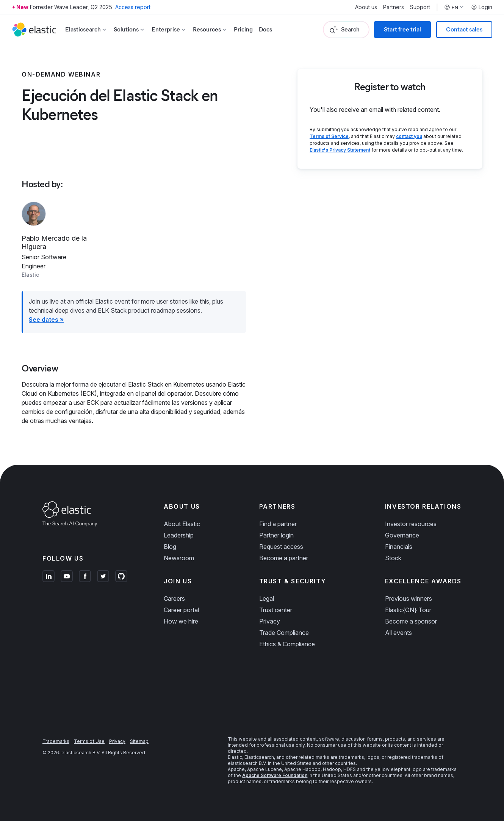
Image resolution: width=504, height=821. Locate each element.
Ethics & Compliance (287, 644)
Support (420, 7)
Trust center (276, 610)
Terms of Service (329, 136)
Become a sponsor (411, 621)
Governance (402, 535)
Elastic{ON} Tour (408, 610)
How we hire (181, 621)
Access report (133, 7)
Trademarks (56, 741)
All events (398, 633)
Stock (393, 558)
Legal (267, 599)
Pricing (243, 29)
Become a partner (284, 558)
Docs (265, 29)
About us (366, 7)
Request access (281, 547)
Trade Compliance (284, 633)
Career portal (181, 610)
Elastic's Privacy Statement (340, 150)
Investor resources (411, 524)
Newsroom (179, 558)
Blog (170, 547)
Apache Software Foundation (275, 775)
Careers (174, 599)
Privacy (270, 621)
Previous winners (409, 599)
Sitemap (139, 741)
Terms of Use (89, 741)
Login (482, 7)
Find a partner (278, 524)
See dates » (46, 320)
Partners (394, 7)
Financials (399, 547)
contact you (409, 136)
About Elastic (182, 524)
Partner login (276, 535)
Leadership (179, 535)
